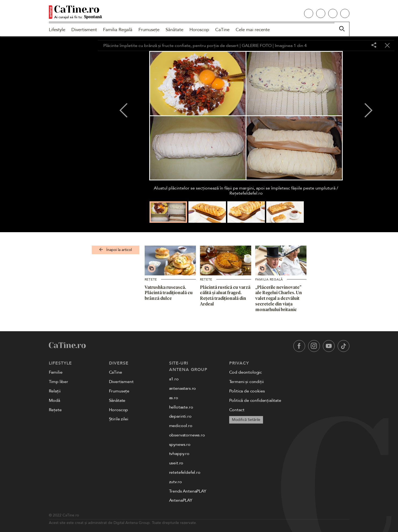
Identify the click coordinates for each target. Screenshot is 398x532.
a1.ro (174, 379)
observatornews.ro (187, 435)
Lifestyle (57, 30)
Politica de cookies (247, 391)
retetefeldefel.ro (185, 472)
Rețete (151, 279)
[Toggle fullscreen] (360, 46)
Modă (54, 400)
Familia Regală (118, 30)
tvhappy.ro (179, 454)
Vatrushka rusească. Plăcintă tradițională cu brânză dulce (169, 293)
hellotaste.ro (181, 407)
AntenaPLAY (181, 500)
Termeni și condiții (247, 382)
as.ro (174, 398)
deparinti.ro (180, 416)
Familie (56, 372)
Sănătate (174, 30)
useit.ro (176, 463)
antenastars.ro (183, 388)
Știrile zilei (119, 419)
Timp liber (59, 382)
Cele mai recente (253, 30)
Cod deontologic (246, 372)
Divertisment (84, 30)
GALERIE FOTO (257, 46)
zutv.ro (176, 482)
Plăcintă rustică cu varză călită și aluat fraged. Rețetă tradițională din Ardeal (225, 296)
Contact (237, 410)
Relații (55, 391)
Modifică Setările (246, 420)
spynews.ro (180, 444)
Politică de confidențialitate (255, 400)
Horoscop (199, 30)
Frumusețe (149, 30)
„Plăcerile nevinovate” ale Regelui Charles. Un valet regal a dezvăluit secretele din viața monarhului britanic (279, 298)
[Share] (374, 45)
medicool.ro (181, 426)
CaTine (222, 30)
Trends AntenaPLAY (188, 491)
